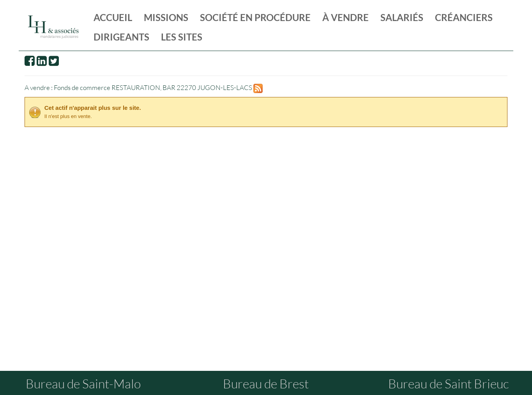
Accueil (113, 17)
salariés (402, 17)
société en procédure (255, 17)
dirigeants (121, 37)
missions (166, 17)
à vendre (346, 17)
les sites (182, 37)
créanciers (464, 17)
